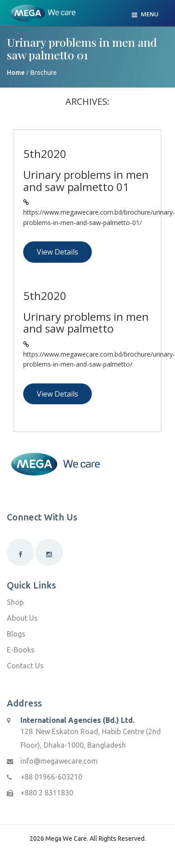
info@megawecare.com (59, 761)
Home (16, 73)
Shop (15, 602)
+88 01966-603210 (51, 777)
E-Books (21, 650)
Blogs (16, 634)
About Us (22, 618)
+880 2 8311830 (47, 793)
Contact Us (25, 666)
